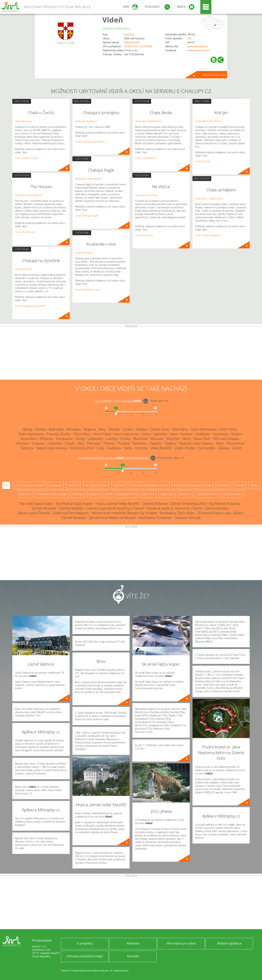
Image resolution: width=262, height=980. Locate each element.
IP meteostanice (119, 971)
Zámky (254, 485)
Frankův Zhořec (59, 434)
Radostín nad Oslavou (196, 443)
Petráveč (94, 443)
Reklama (133, 943)
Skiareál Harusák (188, 518)
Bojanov (90, 429)
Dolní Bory (180, 429)
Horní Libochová (126, 434)
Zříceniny (26, 494)
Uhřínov (141, 448)
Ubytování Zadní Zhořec (209, 121)
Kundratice (64, 439)
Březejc (114, 429)
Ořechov (22, 443)
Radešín (156, 443)
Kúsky (80, 439)
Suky (101, 448)
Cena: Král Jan (203, 161)
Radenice (139, 443)
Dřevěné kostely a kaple (52, 494)
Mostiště (173, 439)
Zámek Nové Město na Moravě (112, 518)
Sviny (128, 448)
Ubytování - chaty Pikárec (209, 198)
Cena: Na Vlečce (144, 235)
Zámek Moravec (44, 508)
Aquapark (56, 485)
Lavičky (112, 439)
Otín (81, 443)
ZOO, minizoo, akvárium (29, 485)
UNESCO (73, 485)
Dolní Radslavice (31, 434)
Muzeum (185, 494)
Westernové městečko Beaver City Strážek (124, 513)
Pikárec (109, 443)
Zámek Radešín (72, 508)
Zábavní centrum (207, 494)
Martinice (140, 439)
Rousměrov (235, 443)
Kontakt (133, 956)
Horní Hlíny (102, 434)
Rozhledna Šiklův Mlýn (177, 513)
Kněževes (203, 434)
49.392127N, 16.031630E (138, 46)
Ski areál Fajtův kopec (37, 504)
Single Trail (167, 494)
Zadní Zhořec (185, 448)
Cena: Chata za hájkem (208, 235)
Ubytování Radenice (86, 121)
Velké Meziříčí (132, 42)
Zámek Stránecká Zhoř (188, 504)
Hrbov (146, 434)
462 (189, 38)
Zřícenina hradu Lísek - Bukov (220, 513)
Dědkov (142, 429)
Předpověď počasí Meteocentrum (90, 971)
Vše (6, 485)
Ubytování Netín (84, 253)
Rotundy (78, 494)
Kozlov (236, 434)
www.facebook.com (198, 50)
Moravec (157, 439)
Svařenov (114, 448)
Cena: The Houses (25, 232)
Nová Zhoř (202, 439)
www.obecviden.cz (198, 46)
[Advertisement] (131, 354)
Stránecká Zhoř (82, 448)
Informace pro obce (181, 943)
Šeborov (27, 448)
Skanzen (118, 485)
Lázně (108, 494)
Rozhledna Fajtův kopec (74, 504)
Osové (70, 443)
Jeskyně (94, 494)
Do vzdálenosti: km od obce (118, 401)
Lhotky (125, 439)
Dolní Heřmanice (204, 429)
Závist (237, 448)
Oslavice (38, 443)
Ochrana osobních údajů (85, 956)
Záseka (224, 448)
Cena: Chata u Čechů (27, 158)
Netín (187, 439)
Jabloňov (160, 434)
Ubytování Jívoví (23, 121)
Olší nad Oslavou (226, 439)
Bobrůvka (56, 429)
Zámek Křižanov (155, 504)
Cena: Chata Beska (145, 158)
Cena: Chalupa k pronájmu (90, 142)
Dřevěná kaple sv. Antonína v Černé (174, 508)
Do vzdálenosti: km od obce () (113, 458)
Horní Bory (82, 434)
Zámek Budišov (217, 508)
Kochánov (221, 434)
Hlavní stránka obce (214, 75)
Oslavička (55, 443)
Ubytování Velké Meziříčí (28, 195)
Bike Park (148, 494)
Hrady (240, 485)
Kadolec (187, 434)
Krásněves (29, 439)
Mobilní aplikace (229, 943)
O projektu (85, 943)
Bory (102, 429)
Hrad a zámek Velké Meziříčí (118, 504)
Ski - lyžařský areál (96, 485)
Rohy (220, 443)
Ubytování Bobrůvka (146, 195)
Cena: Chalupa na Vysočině (30, 306)
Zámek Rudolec (73, 518)
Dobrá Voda (160, 429)
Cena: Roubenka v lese (88, 290)
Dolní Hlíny (228, 429)
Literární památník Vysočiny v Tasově (115, 508)
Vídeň (113, 20)
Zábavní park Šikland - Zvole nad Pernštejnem (53, 513)
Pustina (124, 443)
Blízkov (41, 429)
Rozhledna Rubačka (225, 504)
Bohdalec (74, 429)
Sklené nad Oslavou (52, 448)
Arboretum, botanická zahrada (193, 485)
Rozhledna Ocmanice (155, 518)
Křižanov (46, 439)
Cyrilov (128, 429)
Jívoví (174, 434)
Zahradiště (207, 448)
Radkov (171, 443)
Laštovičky (95, 439)
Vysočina (129, 34)
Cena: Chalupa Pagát (87, 216)
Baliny (28, 429)
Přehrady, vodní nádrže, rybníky (149, 485)
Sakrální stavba (233, 494)
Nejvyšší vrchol (127, 494)
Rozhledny (224, 485)
